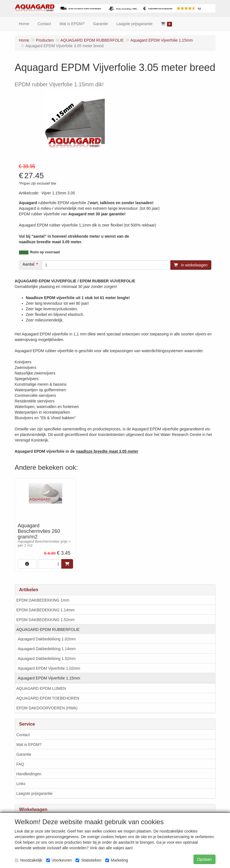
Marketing (117, 860)
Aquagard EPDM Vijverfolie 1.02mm (49, 668)
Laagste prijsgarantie (35, 793)
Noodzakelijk (29, 860)
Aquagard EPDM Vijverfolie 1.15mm (49, 678)
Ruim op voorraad (45, 252)
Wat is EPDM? (29, 745)
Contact (23, 735)
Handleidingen (29, 774)
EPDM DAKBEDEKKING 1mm (43, 600)
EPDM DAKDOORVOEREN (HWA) (47, 708)
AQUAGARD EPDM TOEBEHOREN (48, 698)
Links (21, 784)
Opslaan (204, 859)
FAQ (20, 764)
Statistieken (88, 860)
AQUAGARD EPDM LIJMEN (41, 688)
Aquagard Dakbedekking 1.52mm (47, 659)
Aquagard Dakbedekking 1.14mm (47, 649)
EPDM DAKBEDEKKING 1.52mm (46, 620)
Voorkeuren (59, 860)
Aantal (29, 264)
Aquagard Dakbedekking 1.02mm (47, 639)
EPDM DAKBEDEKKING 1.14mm (46, 610)
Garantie (24, 754)
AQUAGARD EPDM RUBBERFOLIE (48, 629)
